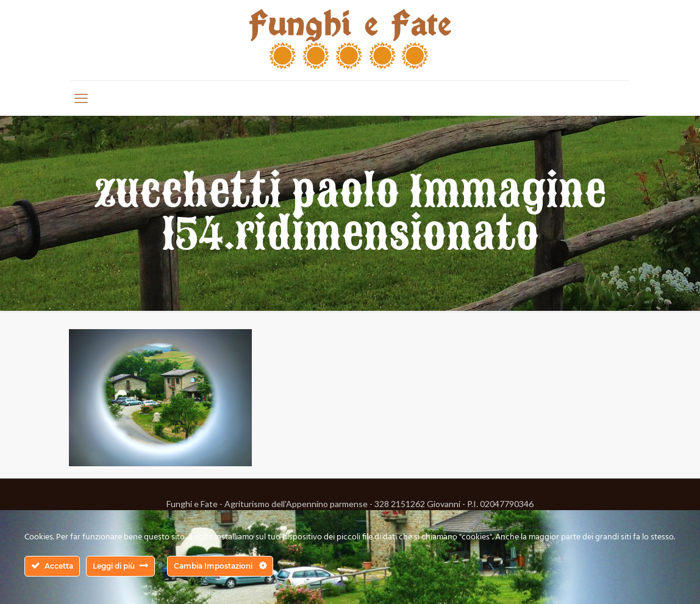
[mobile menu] (81, 98)
